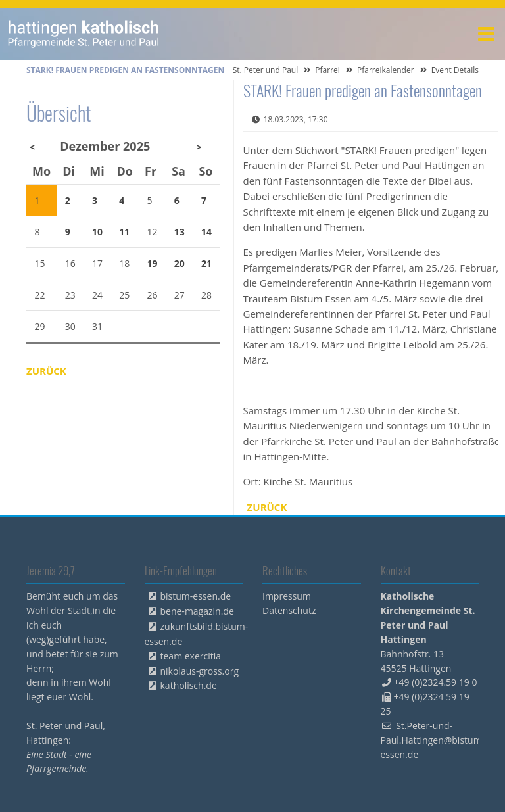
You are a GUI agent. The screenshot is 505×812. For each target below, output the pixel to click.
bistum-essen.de (196, 596)
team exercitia (191, 656)
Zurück (267, 507)
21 (206, 263)
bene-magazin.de (197, 611)
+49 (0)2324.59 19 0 (436, 682)
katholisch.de (189, 685)
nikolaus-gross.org (200, 671)
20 (180, 263)
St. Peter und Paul (266, 70)
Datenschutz (289, 610)
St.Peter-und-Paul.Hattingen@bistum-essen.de (433, 740)
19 (153, 263)
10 (97, 232)
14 (206, 232)
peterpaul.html (84, 34)
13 (180, 232)
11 (124, 232)
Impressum (287, 596)
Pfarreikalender (386, 70)
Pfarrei (327, 70)
